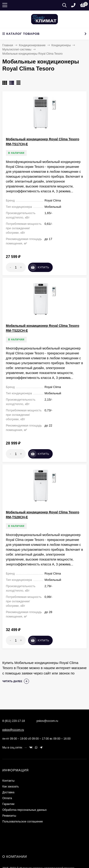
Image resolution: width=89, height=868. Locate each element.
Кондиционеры (61, 45)
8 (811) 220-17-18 (14, 721)
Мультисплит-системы (17, 49)
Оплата (7, 798)
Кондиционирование (32, 45)
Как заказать (11, 787)
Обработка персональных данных (24, 810)
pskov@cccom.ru (13, 730)
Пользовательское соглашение (23, 822)
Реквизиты (9, 816)
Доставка (8, 792)
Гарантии (8, 804)
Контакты (8, 781)
